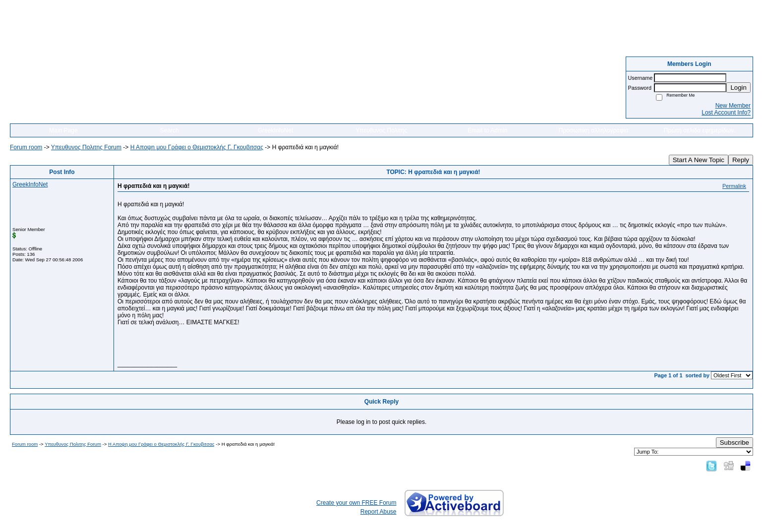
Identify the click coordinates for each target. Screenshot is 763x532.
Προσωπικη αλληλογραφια (594, 130)
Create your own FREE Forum (356, 503)
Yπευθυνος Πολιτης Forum (86, 147)
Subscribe (734, 443)
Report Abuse (379, 512)
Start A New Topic (699, 160)
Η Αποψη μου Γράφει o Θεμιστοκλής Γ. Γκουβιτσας (197, 147)
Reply (741, 160)
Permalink (734, 186)
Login (738, 88)
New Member (733, 106)
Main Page (63, 130)
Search (170, 130)
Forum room (26, 147)
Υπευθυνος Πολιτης (381, 130)
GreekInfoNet (275, 130)
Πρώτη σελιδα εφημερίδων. (700, 130)
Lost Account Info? (726, 113)
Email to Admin (487, 130)
